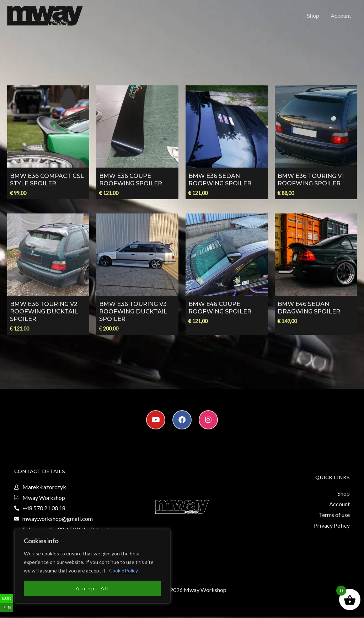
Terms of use (334, 516)
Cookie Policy (124, 571)
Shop (313, 17)
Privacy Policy (332, 527)
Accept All (93, 588)
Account (341, 17)
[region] (92, 566)
